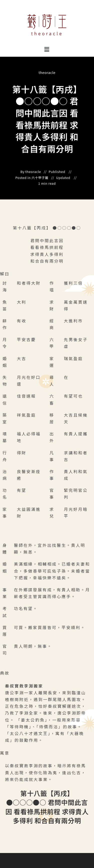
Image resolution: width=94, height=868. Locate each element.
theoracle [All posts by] (47, 72)
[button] (47, 49)
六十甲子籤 (40, 178)
